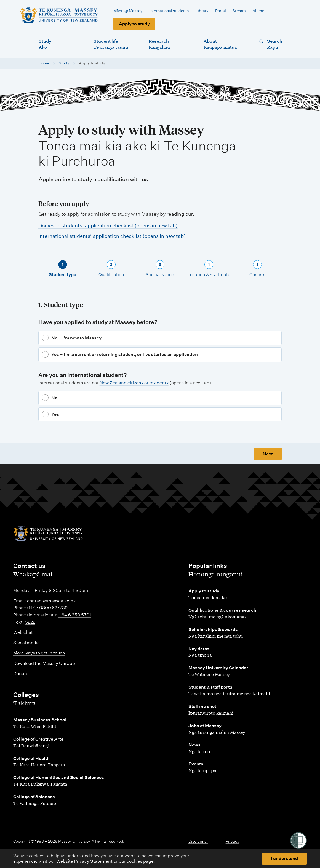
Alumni (259, 11)
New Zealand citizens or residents (134, 383)
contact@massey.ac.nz (51, 601)
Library (202, 11)
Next (268, 454)
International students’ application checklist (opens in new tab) (112, 236)
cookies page (140, 861)
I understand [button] (284, 858)
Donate (21, 674)
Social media (26, 643)
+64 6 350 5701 (75, 615)
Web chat (23, 632)
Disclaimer (198, 841)
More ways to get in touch (39, 653)
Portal (221, 11)
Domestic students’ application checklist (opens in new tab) (108, 226)
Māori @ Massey (128, 11)
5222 (30, 622)
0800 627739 (53, 608)
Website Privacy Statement (84, 861)
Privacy (233, 841)
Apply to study (134, 24)
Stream (239, 11)
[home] (59, 15)
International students (169, 11)
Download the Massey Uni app (44, 663)
